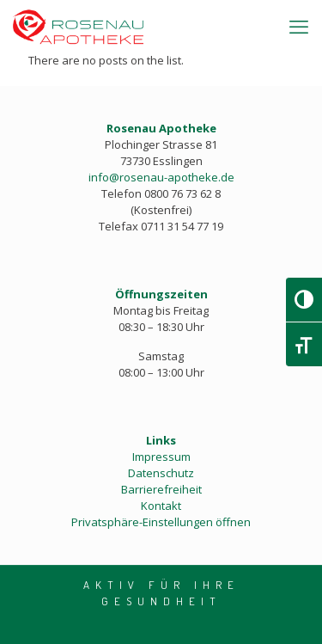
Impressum (161, 457)
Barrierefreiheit (161, 489)
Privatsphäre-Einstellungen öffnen (161, 522)
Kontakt (161, 506)
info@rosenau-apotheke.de (161, 177)
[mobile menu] (299, 26)
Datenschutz (161, 473)
